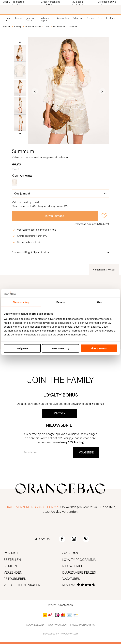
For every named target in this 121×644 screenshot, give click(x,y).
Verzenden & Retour (104, 270)
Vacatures (71, 579)
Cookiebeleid (35, 625)
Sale (100, 18)
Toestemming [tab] (21, 302)
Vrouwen (6, 27)
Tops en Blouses (33, 27)
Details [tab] (60, 302)
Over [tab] (100, 302)
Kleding (18, 18)
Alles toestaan (99, 348)
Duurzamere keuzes (79, 572)
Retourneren (15, 579)
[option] (20, 53)
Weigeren (22, 348)
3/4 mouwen (59, 27)
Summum (73, 27)
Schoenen (78, 18)
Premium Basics (30, 19)
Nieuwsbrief (73, 566)
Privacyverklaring (83, 625)
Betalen (10, 566)
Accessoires (63, 18)
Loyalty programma (79, 560)
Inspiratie (111, 18)
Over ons (70, 553)
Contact (11, 553)
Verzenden (13, 572)
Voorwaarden (57, 625)
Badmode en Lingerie (46, 19)
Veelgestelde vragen (22, 585)
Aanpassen (61, 348)
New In (8, 19)
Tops (47, 27)
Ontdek (60, 413)
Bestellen (12, 560)
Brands (90, 18)
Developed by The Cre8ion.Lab (60, 634)
